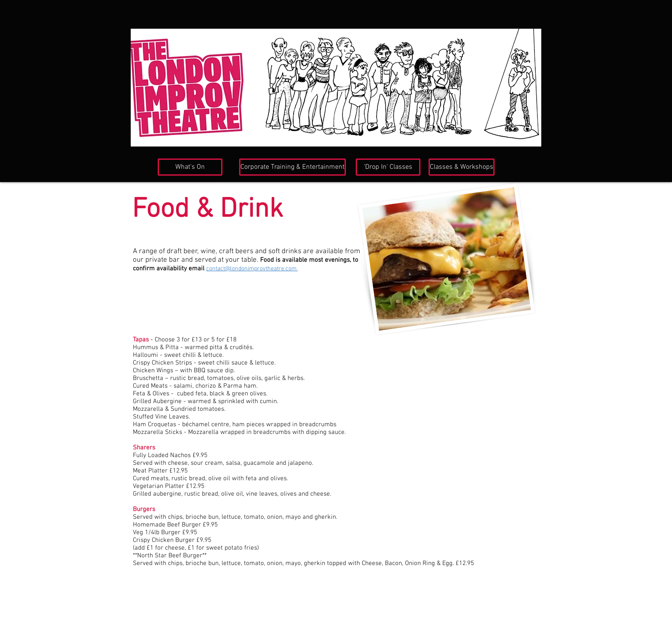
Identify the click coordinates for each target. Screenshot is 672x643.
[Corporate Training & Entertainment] (292, 167)
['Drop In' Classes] (388, 167)
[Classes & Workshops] (462, 167)
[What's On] (190, 167)
